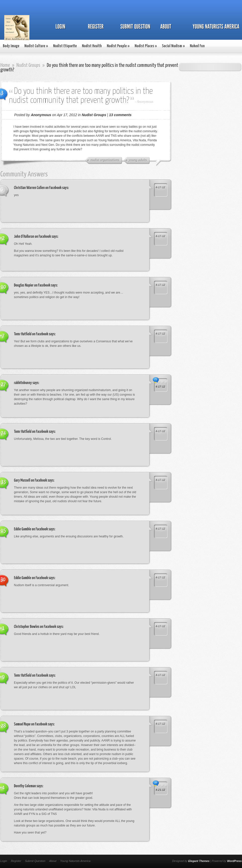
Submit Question (35, 861)
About (53, 861)
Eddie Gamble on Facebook (31, 529)
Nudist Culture (36, 46)
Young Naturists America (75, 861)
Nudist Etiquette (65, 46)
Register (16, 861)
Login (4, 861)
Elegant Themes (199, 861)
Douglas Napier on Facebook (32, 285)
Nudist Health (92, 46)
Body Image (11, 46)
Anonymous (145, 102)
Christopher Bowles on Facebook (35, 627)
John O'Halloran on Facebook (33, 237)
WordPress (234, 861)
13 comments (120, 115)
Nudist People (118, 46)
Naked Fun (197, 46)
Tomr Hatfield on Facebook (31, 334)
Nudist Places (146, 46)
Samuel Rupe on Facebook (31, 724)
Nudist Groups (28, 65)
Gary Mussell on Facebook (31, 481)
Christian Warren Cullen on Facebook (38, 188)
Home (5, 65)
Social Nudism (174, 46)
